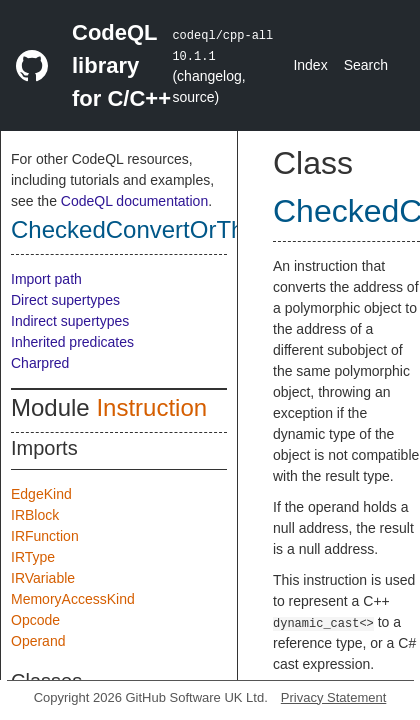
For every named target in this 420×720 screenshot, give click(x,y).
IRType (33, 557)
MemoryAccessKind (73, 599)
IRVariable (43, 578)
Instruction (151, 407)
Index (310, 65)
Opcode (35, 620)
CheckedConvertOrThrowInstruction (202, 229)
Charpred (40, 363)
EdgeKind (41, 494)
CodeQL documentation (134, 201)
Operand (38, 641)
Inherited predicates (72, 342)
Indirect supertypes (70, 321)
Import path (46, 279)
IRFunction (45, 536)
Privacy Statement (334, 697)
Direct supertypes (65, 300)
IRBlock (35, 515)
